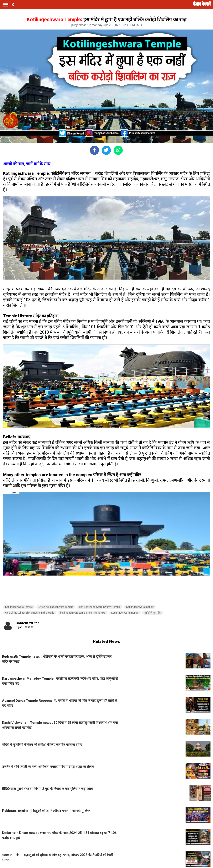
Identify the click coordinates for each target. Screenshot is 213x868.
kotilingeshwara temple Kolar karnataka (83, 613)
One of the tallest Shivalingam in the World (30, 613)
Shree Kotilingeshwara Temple (56, 607)
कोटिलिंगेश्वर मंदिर (153, 613)
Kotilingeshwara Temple (19, 607)
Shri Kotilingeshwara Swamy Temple (100, 607)
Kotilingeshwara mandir (140, 607)
